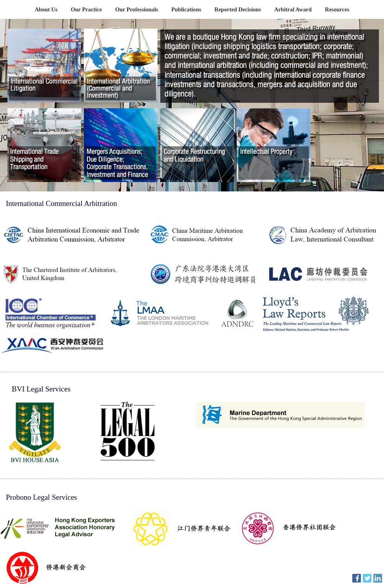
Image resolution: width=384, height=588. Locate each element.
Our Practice (86, 9)
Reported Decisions (238, 9)
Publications (186, 9)
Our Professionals (137, 9)
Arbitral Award (293, 9)
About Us (46, 9)
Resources (337, 9)
